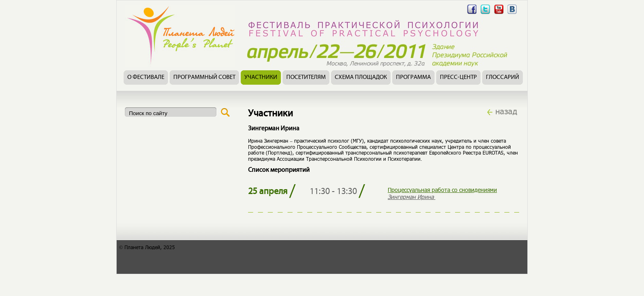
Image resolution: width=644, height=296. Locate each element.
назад (506, 111)
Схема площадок (361, 77)
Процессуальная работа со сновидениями (442, 190)
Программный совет (204, 77)
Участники (261, 77)
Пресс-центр (458, 77)
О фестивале (146, 77)
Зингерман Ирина (412, 197)
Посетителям (306, 77)
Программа (413, 77)
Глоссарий (503, 77)
